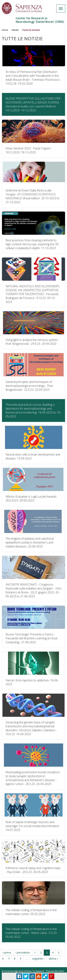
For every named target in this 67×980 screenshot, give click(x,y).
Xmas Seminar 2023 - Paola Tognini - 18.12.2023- (29, 150)
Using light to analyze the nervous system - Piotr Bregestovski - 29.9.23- (32, 342)
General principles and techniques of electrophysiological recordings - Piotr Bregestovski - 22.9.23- (29, 386)
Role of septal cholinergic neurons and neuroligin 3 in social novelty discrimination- (33, 826)
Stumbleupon (39, 976)
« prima (7, 952)
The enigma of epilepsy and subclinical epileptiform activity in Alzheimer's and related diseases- (30, 542)
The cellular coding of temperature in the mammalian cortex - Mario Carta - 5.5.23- (31, 933)
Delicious (45, 976)
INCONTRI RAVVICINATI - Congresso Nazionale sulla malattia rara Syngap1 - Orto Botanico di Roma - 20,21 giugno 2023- (33, 590)
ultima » (53, 959)
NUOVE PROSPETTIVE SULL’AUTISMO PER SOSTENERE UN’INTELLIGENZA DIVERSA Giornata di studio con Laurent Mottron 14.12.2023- (33, 104)
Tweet (26, 976)
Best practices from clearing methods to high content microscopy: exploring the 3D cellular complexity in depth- (32, 244)
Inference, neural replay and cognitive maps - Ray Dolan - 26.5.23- (33, 870)
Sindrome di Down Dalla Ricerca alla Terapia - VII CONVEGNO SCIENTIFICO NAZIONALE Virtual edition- (32, 196)
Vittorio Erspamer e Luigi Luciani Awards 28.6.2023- (31, 498)
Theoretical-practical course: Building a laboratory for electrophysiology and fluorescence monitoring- (33, 410)
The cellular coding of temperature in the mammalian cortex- (31, 912)
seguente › (38, 959)
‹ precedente (23, 952)
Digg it (32, 976)
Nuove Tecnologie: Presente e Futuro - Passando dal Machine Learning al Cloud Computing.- (31, 638)
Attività (15, 30)
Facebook (19, 976)
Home (5, 30)
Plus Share (51, 976)
